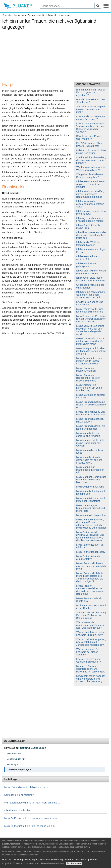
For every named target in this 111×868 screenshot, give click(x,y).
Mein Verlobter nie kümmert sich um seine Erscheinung (89, 388)
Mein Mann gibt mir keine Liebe (90, 451)
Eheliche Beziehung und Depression (90, 303)
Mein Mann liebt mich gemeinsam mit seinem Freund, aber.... (89, 460)
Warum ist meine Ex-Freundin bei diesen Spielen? (88, 652)
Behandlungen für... (17, 759)
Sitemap (94, 860)
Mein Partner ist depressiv (91, 552)
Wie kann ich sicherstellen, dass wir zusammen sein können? (91, 160)
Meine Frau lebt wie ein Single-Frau (89, 600)
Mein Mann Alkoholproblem (91, 515)
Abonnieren (76, 864)
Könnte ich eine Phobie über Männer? (89, 137)
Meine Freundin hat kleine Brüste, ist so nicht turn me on (91, 405)
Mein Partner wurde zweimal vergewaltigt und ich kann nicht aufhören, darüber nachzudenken (90, 536)
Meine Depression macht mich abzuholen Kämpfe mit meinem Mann (90, 341)
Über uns (7, 860)
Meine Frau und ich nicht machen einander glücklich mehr (91, 566)
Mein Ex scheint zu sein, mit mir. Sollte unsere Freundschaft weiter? (90, 361)
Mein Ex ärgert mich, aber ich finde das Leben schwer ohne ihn (91, 351)
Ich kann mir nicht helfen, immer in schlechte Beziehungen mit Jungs (90, 194)
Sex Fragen (13, 765)
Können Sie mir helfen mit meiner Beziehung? (91, 118)
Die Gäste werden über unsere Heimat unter (89, 145)
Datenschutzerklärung (51, 860)
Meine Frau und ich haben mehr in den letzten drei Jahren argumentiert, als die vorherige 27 (91, 577)
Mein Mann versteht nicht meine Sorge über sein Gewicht (90, 443)
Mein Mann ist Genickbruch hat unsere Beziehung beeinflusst (91, 480)
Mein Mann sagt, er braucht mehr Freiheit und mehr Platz (91, 508)
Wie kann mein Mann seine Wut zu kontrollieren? (91, 169)
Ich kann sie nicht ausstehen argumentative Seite (90, 204)
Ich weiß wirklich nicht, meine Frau (89, 227)
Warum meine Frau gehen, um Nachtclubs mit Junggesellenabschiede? (91, 642)
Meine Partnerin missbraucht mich (86, 369)
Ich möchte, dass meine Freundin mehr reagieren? (91, 279)
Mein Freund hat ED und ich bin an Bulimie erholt (90, 310)
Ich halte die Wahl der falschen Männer (88, 244)
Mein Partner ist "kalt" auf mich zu (90, 546)
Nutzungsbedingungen (26, 860)
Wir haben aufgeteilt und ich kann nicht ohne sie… (32, 803)
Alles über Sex (14, 753)
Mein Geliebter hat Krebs (90, 487)
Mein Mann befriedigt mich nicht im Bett (91, 492)
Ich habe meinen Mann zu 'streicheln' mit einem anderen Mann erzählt (91, 295)
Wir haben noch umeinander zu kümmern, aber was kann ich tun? (90, 625)
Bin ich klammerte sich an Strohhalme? (90, 101)
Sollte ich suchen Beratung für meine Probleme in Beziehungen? (91, 615)
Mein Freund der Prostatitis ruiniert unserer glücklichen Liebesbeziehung (91, 319)
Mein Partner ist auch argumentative (88, 557)
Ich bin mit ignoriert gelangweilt (87, 265)
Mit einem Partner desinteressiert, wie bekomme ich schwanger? (91, 669)
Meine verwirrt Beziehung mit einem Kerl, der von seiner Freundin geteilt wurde (90, 330)
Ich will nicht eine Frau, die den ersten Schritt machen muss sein (91, 235)
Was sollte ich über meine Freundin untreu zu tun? (90, 634)
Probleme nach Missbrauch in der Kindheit (91, 607)
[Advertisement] (55, 54)
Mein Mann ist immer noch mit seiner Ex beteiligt (91, 500)
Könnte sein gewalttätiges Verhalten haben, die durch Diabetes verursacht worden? (91, 128)
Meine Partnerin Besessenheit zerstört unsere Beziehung (88, 378)
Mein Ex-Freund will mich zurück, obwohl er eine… (32, 818)
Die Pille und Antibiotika (17, 810)
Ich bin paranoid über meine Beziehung (91, 152)
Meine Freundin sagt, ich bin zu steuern (90, 420)
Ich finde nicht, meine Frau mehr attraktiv (91, 212)
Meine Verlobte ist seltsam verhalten (91, 396)
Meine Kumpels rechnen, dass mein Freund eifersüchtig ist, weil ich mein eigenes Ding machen (91, 524)
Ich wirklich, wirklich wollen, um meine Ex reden (91, 272)
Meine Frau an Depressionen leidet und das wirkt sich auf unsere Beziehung (90, 590)
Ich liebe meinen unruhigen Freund (91, 251)
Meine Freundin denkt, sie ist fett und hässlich (91, 427)
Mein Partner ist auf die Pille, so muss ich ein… (30, 826)
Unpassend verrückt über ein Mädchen (90, 286)
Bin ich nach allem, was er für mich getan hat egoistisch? (91, 92)
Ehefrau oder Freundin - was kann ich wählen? (89, 660)
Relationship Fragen (20, 769)
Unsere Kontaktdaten (76, 860)
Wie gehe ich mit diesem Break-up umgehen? (90, 176)
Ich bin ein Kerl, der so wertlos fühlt (89, 258)
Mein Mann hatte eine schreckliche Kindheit (88, 434)
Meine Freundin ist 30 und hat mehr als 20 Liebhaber (91, 413)
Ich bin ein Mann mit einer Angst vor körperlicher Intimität (91, 184)
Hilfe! (79, 150)
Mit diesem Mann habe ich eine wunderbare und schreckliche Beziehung (91, 679)
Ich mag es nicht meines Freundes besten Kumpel (90, 220)
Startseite (7, 15)
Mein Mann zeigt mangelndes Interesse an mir (90, 470)
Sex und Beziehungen (14, 741)
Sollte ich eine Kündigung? (19, 795)
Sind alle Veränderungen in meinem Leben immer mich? (91, 109)
